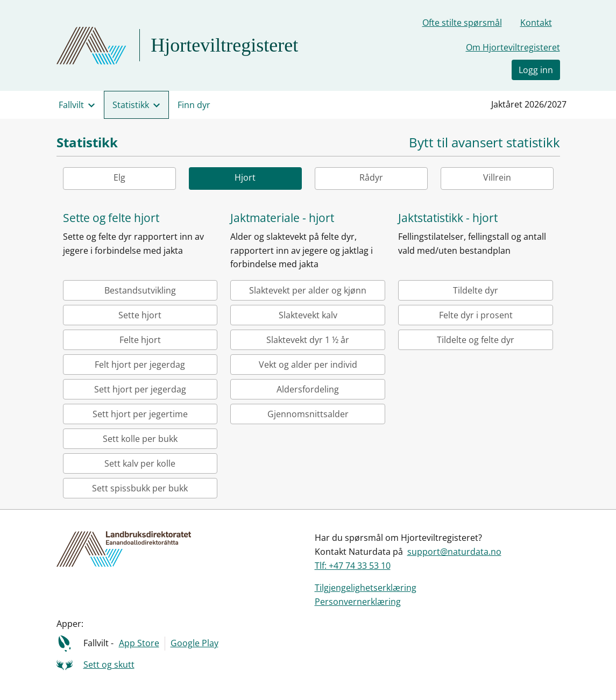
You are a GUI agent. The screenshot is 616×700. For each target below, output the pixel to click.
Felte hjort (140, 340)
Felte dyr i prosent (476, 315)
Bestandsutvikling (140, 290)
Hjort (245, 177)
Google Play (194, 643)
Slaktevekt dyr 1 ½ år (308, 340)
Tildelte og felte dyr (476, 340)
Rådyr (371, 177)
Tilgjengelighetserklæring (366, 588)
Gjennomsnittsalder (308, 414)
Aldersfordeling (308, 389)
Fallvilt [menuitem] (71, 105)
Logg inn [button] (536, 70)
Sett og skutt (109, 665)
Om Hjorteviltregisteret (513, 47)
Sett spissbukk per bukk (140, 488)
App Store (139, 643)
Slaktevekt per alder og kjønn (308, 290)
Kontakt (536, 23)
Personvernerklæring (358, 602)
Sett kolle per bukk (140, 439)
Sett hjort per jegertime (140, 414)
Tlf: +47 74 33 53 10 (353, 566)
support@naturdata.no (454, 552)
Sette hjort (140, 315)
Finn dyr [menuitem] (194, 105)
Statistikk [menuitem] (131, 105)
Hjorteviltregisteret (224, 45)
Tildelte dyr (476, 290)
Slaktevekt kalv (308, 315)
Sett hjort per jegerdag (140, 389)
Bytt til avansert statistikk (484, 143)
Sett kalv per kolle (140, 463)
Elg (119, 177)
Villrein (497, 177)
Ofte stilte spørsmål (462, 23)
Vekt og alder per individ (308, 365)
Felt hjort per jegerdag (140, 365)
